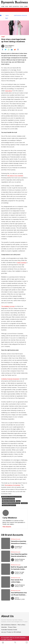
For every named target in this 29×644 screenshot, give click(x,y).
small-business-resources (20, 15)
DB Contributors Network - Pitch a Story (13, 625)
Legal (3, 37)
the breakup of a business (13, 485)
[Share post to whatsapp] (9, 50)
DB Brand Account (16, 539)
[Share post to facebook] (2, 50)
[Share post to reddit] (15, 50)
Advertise (16, 6)
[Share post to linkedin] (12, 50)
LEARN (26, 6)
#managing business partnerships (11, 503)
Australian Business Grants (9, 630)
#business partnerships (8, 499)
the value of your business (15, 176)
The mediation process (8, 306)
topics (7, 15)
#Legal (18, 501)
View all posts (7, 527)
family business (22, 263)
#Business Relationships (9, 501)
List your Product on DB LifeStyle (11, 632)
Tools (21, 6)
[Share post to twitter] (6, 50)
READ (7, 6)
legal (6, 18)
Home (3, 6)
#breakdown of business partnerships (11, 497)
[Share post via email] (18, 50)
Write (11, 6)
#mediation (24, 503)
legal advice (9, 91)
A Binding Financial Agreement (10, 379)
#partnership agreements (9, 505)
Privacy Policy (12, 627)
